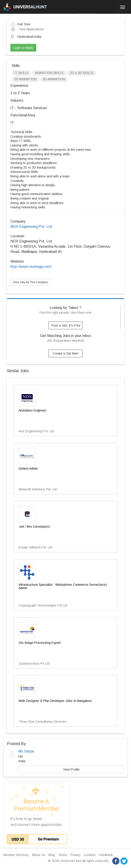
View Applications (27, 29)
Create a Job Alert (65, 353)
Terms (63, 855)
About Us (39, 855)
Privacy (75, 855)
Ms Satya (26, 751)
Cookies (90, 855)
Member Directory (16, 855)
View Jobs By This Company (30, 282)
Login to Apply (23, 48)
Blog (52, 855)
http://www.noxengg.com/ (31, 267)
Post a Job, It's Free (66, 325)
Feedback (106, 855)
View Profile (71, 769)
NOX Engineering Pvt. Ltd (31, 227)
